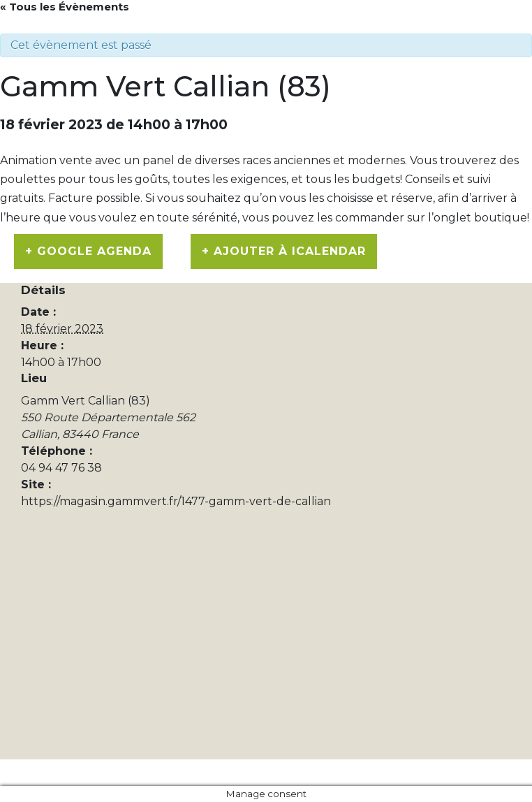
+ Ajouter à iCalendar (284, 251)
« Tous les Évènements (65, 7)
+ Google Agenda (88, 251)
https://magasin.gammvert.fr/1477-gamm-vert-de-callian (176, 501)
